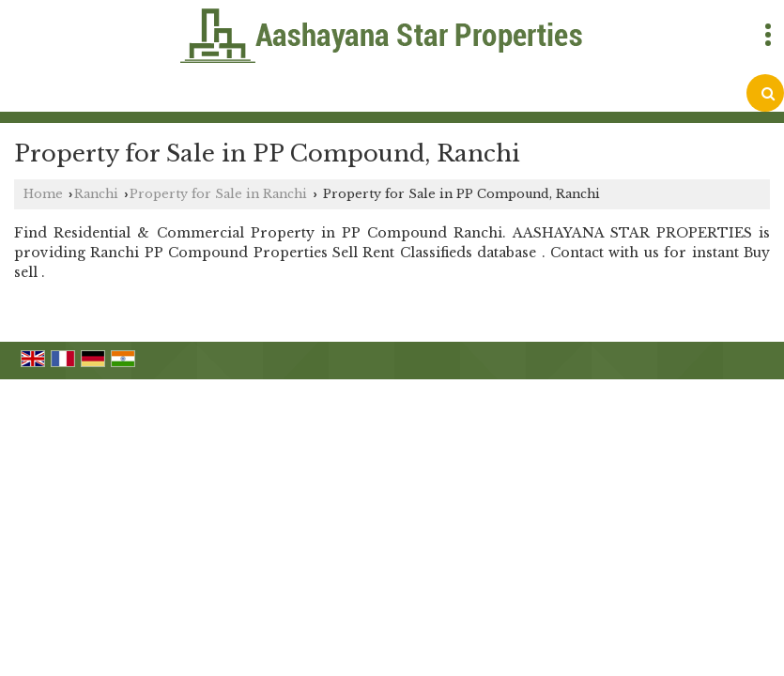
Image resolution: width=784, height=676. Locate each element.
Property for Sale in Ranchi (218, 194)
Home (43, 194)
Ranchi (96, 194)
